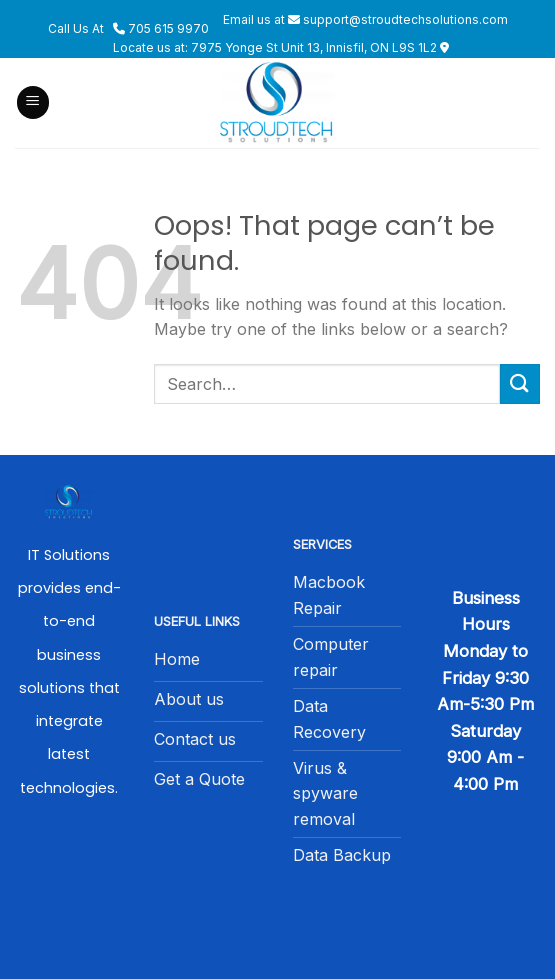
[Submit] (520, 383)
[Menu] (33, 102)
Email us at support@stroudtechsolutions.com (365, 19)
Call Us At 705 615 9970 (128, 28)
